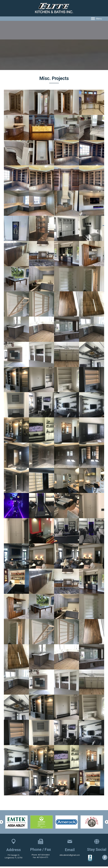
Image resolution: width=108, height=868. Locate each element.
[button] (96, 19)
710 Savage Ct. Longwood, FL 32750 (14, 856)
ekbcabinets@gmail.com (70, 855)
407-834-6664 (44, 855)
